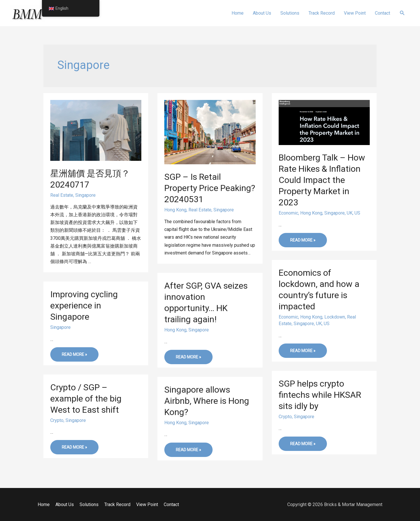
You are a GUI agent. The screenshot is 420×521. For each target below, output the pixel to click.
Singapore (85, 195)
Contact (171, 504)
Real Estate (62, 195)
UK (350, 213)
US (357, 213)
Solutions (89, 504)
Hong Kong (175, 210)
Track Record (117, 504)
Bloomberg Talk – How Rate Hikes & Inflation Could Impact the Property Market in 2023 (322, 180)
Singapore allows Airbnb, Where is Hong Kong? (207, 401)
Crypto (285, 417)
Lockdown (335, 317)
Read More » (303, 241)
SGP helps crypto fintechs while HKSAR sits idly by (320, 395)
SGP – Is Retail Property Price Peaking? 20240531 (210, 188)
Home (44, 504)
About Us (65, 504)
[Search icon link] (402, 13)
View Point (147, 504)
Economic (288, 213)
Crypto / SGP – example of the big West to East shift (86, 399)
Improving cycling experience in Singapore (84, 305)
